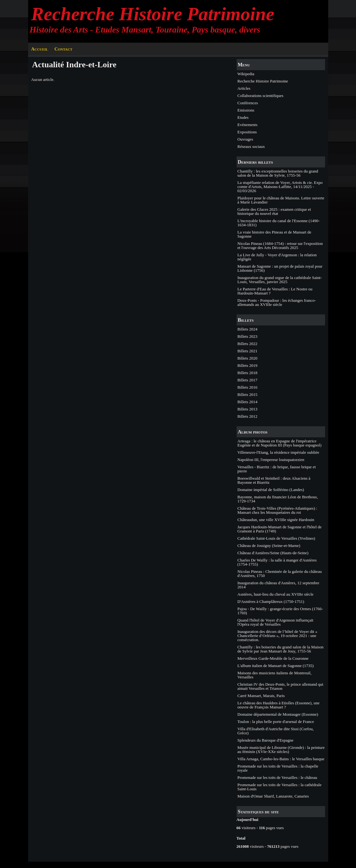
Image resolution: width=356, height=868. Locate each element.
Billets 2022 (247, 344)
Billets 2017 (247, 380)
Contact (63, 49)
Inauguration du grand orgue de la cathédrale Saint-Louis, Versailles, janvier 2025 (280, 280)
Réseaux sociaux (251, 146)
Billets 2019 (247, 365)
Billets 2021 (247, 351)
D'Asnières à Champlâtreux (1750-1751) (271, 601)
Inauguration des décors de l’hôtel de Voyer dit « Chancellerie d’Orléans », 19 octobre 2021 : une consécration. (278, 636)
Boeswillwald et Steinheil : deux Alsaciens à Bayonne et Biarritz (274, 480)
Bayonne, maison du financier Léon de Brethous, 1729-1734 (278, 499)
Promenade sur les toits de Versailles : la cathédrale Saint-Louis (280, 787)
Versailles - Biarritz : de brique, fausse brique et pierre (277, 469)
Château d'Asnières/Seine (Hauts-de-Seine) (273, 553)
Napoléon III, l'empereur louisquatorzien (271, 460)
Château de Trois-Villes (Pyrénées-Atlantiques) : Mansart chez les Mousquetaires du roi (278, 510)
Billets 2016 (247, 387)
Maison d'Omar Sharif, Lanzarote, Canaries (273, 796)
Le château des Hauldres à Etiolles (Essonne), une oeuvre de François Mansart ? (279, 705)
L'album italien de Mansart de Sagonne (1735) (276, 666)
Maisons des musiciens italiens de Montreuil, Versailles (275, 675)
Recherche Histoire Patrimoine (153, 14)
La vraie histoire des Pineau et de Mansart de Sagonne (275, 234)
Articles (244, 88)
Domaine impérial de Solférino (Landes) (271, 490)
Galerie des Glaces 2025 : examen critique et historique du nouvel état (274, 211)
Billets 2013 (247, 409)
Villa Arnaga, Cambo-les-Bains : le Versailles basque (281, 759)
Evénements (248, 125)
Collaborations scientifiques (261, 96)
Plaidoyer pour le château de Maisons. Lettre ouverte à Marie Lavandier (281, 200)
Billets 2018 (247, 373)
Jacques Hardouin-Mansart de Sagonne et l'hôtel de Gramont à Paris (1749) (280, 529)
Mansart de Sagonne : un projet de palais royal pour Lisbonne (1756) (280, 268)
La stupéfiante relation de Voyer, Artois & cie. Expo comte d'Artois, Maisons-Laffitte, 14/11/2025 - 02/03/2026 (280, 187)
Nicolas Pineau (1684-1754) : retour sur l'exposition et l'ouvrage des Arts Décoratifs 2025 (280, 246)
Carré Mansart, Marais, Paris (261, 696)
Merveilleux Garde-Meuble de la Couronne (273, 658)
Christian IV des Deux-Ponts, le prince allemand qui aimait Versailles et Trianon (281, 686)
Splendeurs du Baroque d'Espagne (265, 740)
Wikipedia (246, 74)
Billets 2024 (247, 329)
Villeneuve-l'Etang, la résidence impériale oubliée (278, 452)
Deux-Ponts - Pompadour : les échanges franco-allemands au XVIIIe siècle (277, 302)
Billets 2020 (247, 358)
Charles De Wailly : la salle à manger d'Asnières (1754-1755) (277, 562)
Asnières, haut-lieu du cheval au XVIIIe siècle (276, 594)
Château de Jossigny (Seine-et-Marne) (269, 546)
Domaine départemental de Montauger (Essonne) (278, 714)
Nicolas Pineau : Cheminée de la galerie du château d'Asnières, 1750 (280, 574)
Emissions (246, 110)
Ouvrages (245, 139)
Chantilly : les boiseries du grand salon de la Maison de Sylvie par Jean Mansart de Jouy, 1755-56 (281, 649)
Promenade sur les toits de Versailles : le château (277, 777)
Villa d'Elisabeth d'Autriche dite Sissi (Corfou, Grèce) (276, 731)
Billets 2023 (247, 336)
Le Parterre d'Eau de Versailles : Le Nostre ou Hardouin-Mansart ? (275, 291)
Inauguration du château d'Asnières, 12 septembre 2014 (278, 585)
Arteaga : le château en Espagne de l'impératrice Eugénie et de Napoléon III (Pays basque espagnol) (280, 443)
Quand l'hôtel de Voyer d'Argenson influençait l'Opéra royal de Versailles (275, 622)
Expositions (247, 132)
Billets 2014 (247, 402)
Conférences (248, 103)
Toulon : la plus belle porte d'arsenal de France (276, 722)
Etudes (243, 117)
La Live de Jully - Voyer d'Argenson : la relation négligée (277, 257)
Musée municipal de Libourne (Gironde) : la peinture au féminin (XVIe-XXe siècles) (281, 750)
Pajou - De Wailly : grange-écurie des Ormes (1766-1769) (280, 611)
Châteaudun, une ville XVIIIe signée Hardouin (276, 520)
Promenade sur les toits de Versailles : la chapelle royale (278, 768)
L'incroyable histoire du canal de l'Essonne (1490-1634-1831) (279, 223)
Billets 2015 (247, 395)
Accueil (40, 49)
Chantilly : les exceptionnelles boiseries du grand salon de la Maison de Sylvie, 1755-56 (278, 173)
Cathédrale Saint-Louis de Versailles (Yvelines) (276, 538)
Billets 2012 (247, 416)
